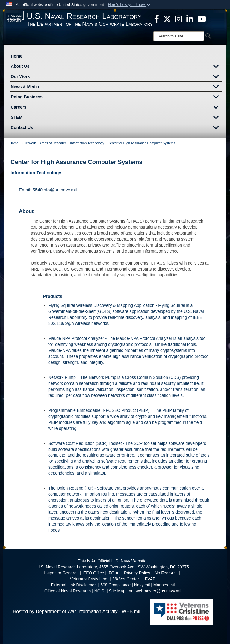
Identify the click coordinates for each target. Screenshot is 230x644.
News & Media (116, 87)
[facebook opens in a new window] (157, 19)
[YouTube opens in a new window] (202, 19)
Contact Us (116, 128)
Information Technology (36, 173)
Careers (116, 108)
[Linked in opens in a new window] (190, 19)
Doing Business (116, 97)
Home (17, 56)
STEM (116, 118)
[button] (130, 5)
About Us (116, 67)
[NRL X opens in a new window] (167, 19)
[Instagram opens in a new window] (179, 19)
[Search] (179, 36)
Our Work (116, 77)
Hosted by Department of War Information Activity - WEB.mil (77, 611)
